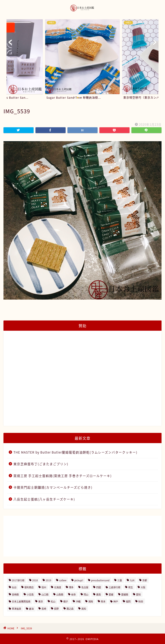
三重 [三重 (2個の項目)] (120, 580)
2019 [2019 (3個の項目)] (48, 580)
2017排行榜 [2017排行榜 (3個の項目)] (18, 580)
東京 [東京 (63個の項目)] (41, 601)
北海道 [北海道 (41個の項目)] (57, 587)
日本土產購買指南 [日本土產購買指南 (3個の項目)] (21, 601)
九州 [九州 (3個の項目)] (132, 580)
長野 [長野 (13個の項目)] (56, 609)
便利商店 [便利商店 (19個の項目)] (29, 587)
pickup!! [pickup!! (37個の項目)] (79, 580)
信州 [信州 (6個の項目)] (44, 587)
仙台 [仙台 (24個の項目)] (14, 587)
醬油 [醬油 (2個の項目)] (31, 609)
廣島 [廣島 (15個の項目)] (98, 594)
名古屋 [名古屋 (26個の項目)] (85, 587)
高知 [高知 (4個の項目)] (84, 609)
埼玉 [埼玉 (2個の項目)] (130, 587)
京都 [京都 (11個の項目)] (145, 580)
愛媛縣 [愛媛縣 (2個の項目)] (125, 594)
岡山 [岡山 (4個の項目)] (86, 594)
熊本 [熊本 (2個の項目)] (103, 601)
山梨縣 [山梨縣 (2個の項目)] (60, 594)
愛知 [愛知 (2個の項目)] (138, 594)
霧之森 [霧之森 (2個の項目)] (70, 609)
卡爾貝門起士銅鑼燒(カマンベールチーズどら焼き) (53, 487)
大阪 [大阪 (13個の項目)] (143, 587)
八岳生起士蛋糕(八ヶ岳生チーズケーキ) (44, 499)
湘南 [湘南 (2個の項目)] (91, 601)
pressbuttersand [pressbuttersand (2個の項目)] (100, 580)
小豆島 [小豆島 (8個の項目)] (30, 594)
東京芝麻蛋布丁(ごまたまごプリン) (41, 464)
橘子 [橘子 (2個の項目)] (66, 601)
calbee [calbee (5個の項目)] (63, 580)
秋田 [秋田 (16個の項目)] (141, 601)
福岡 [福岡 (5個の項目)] (128, 601)
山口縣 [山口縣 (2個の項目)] (45, 594)
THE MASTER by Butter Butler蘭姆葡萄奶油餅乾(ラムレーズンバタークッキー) (75, 452)
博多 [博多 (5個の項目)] (71, 587)
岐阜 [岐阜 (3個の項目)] (73, 594)
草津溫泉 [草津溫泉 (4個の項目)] (16, 609)
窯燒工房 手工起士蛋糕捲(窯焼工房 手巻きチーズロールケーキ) (63, 476)
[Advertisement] (82, 381)
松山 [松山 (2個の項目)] (53, 601)
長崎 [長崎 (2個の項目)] (44, 609)
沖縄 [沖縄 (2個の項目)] (78, 601)
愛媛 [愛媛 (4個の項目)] (111, 594)
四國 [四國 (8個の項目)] (98, 587)
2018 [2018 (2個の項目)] (35, 580)
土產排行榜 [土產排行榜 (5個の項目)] (114, 587)
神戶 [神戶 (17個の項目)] (116, 601)
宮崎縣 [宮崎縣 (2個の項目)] (15, 594)
